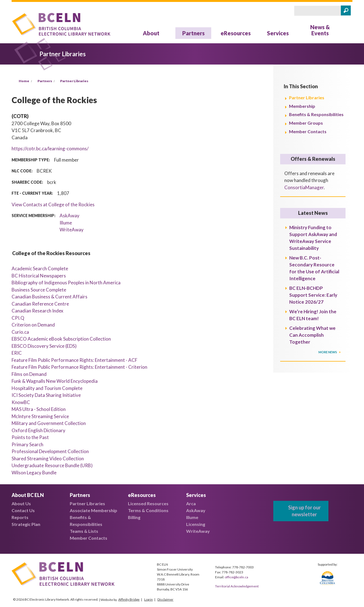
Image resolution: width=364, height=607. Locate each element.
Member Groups (306, 123)
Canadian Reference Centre (40, 304)
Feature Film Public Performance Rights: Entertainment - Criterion (79, 367)
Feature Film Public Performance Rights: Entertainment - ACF (74, 360)
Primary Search (27, 444)
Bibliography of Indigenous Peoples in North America (66, 283)
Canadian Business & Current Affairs (49, 297)
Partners (193, 33)
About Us (21, 503)
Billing (134, 517)
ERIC (17, 353)
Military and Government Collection (49, 423)
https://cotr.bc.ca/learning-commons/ (50, 149)
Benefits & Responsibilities (316, 114)
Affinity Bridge (129, 599)
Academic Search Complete (40, 268)
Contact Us (23, 510)
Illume (66, 223)
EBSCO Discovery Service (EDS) (44, 346)
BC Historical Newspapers (39, 276)
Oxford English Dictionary (38, 430)
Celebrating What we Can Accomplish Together (312, 335)
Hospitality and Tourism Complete (47, 388)
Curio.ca (20, 332)
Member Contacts (308, 131)
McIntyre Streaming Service (40, 416)
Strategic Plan (26, 524)
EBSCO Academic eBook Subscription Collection (61, 339)
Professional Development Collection (50, 451)
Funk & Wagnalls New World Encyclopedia (55, 381)
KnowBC (21, 402)
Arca (191, 503)
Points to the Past (30, 437)
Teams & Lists (84, 531)
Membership (302, 106)
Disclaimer (165, 599)
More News (328, 352)
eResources (236, 33)
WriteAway (72, 230)
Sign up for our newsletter (304, 511)
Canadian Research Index (38, 311)
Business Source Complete (39, 290)
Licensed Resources (148, 503)
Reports (20, 517)
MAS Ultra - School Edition (39, 409)
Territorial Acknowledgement (237, 586)
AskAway (69, 216)
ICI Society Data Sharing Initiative (46, 395)
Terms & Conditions (148, 510)
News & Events (320, 30)
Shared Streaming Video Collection (48, 458)
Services (278, 33)
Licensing (196, 524)
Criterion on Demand (33, 325)
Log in (148, 599)
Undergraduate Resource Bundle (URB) (52, 465)
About (151, 33)
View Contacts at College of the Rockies (53, 204)
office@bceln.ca (236, 577)
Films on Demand (29, 374)
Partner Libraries (74, 81)
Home (24, 81)
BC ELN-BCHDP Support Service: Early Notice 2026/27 (313, 295)
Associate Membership (93, 510)
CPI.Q (18, 318)
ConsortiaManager (304, 187)
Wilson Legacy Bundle (34, 473)
